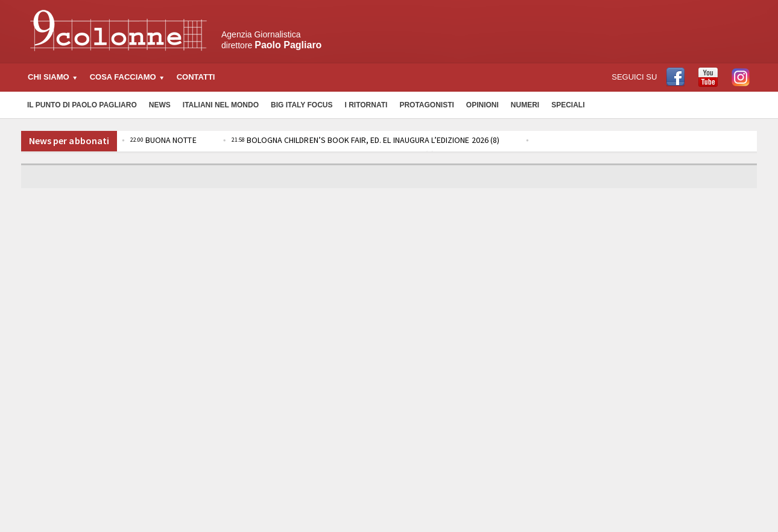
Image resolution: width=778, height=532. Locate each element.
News (160, 105)
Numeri (525, 105)
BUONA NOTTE (163, 140)
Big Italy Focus (302, 105)
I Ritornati (366, 105)
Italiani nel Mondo (221, 105)
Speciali (568, 105)
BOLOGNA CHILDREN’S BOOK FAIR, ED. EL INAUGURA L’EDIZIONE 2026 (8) (363, 140)
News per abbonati (69, 141)
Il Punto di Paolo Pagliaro (82, 105)
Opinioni (482, 105)
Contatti (196, 77)
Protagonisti (426, 105)
